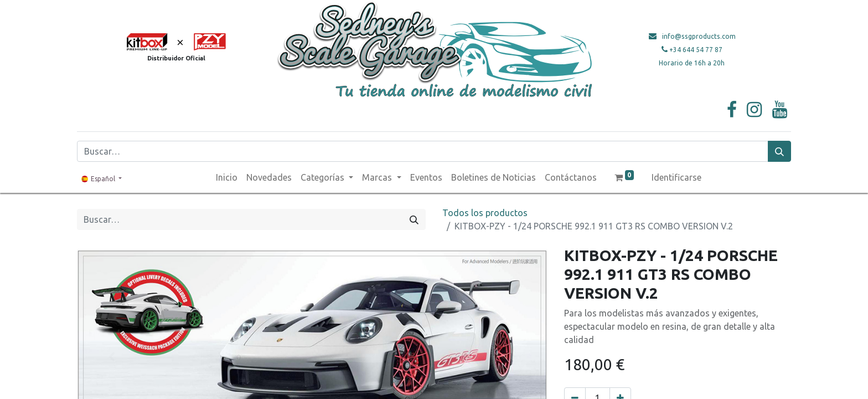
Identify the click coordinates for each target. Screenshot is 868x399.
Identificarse (676, 177)
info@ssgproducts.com (699, 36)
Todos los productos (485, 213)
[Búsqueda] (779, 151)
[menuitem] (227, 177)
